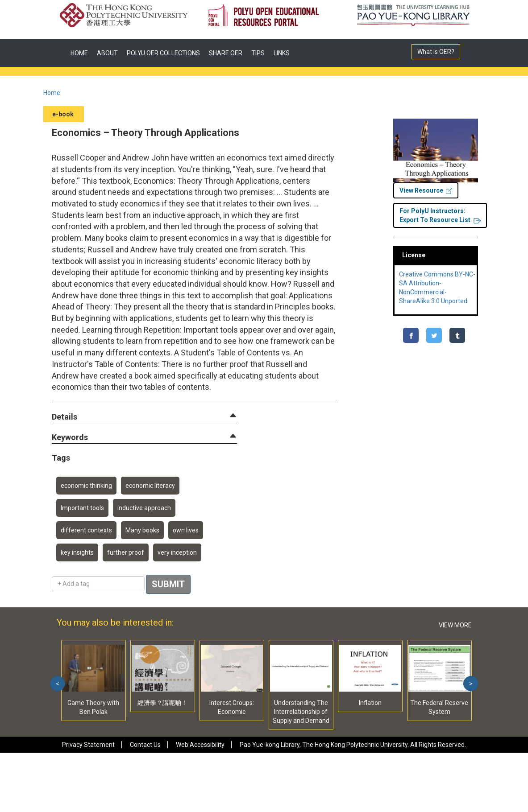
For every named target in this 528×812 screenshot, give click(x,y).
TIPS (258, 53)
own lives (186, 530)
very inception (177, 552)
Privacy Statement (88, 745)
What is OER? (436, 52)
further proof (126, 552)
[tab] (144, 417)
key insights (77, 552)
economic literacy (150, 486)
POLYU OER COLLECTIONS (163, 53)
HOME (79, 53)
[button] (64, 417)
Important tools (82, 508)
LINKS (282, 53)
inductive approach (144, 508)
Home (52, 93)
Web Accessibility (200, 745)
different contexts (86, 530)
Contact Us (145, 745)
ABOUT (107, 53)
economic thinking (86, 486)
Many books (142, 530)
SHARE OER (226, 53)
